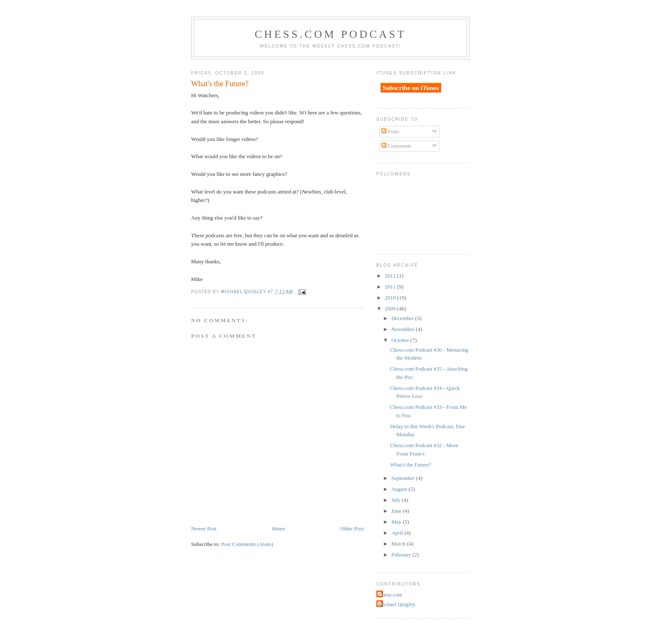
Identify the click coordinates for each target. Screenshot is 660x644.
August (400, 489)
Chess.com (390, 595)
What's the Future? (410, 465)
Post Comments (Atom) (247, 544)
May (397, 522)
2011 (391, 287)
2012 (391, 276)
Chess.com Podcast (330, 34)
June (397, 511)
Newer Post (204, 529)
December (403, 318)
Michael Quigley (397, 604)
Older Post (352, 529)
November (404, 329)
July (397, 500)
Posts (390, 131)
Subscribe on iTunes (411, 88)
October (401, 340)
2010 (391, 298)
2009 (391, 309)
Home (279, 529)
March (399, 544)
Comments (397, 146)
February (402, 555)
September (404, 478)
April (398, 533)
